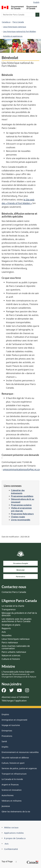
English (36, 2)
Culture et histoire (11, 659)
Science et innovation (12, 790)
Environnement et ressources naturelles (20, 752)
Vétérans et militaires (12, 801)
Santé (4, 741)
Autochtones (8, 795)
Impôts (5, 747)
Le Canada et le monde (12, 779)
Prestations (7, 736)
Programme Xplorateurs (22, 514)
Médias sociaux (11, 827)
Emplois (5, 714)
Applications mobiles (14, 833)
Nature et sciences (11, 655)
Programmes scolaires (21, 505)
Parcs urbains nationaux (14, 652)
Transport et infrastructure (14, 774)
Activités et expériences (13, 36)
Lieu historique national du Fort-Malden (20, 31)
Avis (4, 632)
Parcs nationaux (10, 642)
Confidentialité (11, 849)
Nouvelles (7, 635)
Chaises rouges (18, 517)
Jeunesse (6, 806)
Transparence (9, 609)
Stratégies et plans (11, 625)
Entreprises (7, 731)
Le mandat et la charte (13, 606)
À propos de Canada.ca (15, 838)
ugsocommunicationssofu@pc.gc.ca (21, 469)
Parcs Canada (18, 22)
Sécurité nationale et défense (15, 758)
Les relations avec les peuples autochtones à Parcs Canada (17, 620)
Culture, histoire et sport (13, 763)
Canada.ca (6, 22)
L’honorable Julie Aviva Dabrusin (19, 674)
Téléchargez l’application (14, 701)
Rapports (6, 628)
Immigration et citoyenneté (14, 720)
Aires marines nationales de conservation (16, 647)
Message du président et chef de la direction (19, 614)
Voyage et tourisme (11, 725)
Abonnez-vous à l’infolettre (15, 697)
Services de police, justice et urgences (19, 768)
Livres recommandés (21, 520)
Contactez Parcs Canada (14, 592)
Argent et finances (10, 785)
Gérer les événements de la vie (16, 812)
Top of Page (9, 861)
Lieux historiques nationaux (15, 27)
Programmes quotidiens (22, 496)
